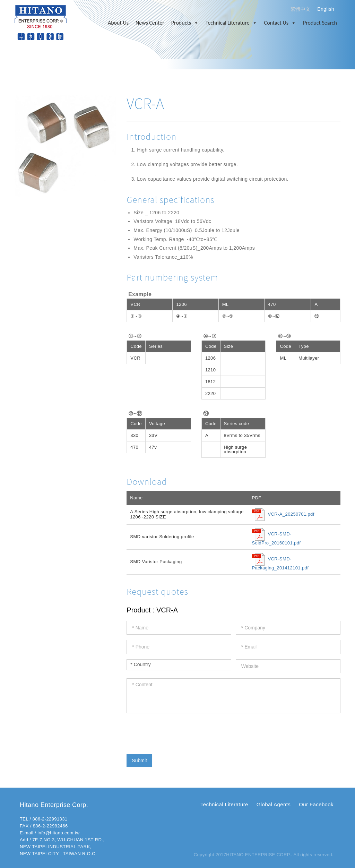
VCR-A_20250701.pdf (291, 514)
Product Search (320, 23)
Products (185, 23)
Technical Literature (231, 23)
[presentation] (179, 732)
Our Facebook (316, 804)
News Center (150, 23)
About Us (118, 23)
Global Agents (274, 804)
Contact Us (280, 23)
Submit (139, 760)
